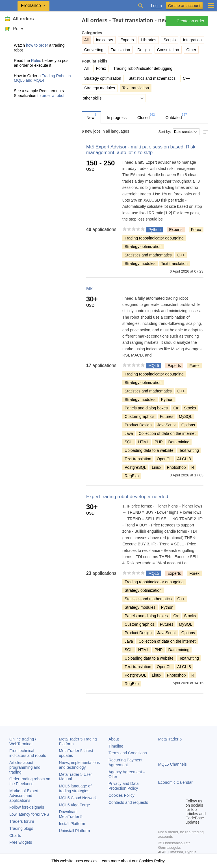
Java (129, 433)
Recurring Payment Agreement (125, 762)
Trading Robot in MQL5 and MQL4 (42, 78)
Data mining (179, 442)
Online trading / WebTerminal (23, 741)
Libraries (149, 40)
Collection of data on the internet (167, 433)
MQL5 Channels (172, 764)
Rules (14, 29)
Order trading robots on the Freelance (30, 781)
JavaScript (167, 425)
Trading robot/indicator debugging (143, 68)
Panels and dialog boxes (146, 408)
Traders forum (22, 821)
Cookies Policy (121, 795)
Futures (167, 416)
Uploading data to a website (149, 450)
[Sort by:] (186, 132)
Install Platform (72, 824)
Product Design (138, 425)
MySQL (185, 416)
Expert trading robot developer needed (127, 497)
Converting (94, 50)
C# (176, 408)
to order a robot (51, 96)
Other (191, 50)
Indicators (104, 40)
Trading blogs (21, 828)
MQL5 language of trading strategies (75, 788)
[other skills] (114, 98)
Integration (192, 40)
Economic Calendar (175, 782)
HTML (144, 442)
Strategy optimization (103, 78)
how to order (37, 45)
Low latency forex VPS (29, 814)
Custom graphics (139, 416)
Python (167, 400)
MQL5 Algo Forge (75, 805)
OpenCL (164, 459)
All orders (19, 19)
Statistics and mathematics (152, 78)
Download (71, 814)
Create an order (186, 21)
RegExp (132, 476)
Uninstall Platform (75, 831)
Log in (157, 6)
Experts (127, 40)
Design (144, 50)
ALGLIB (184, 459)
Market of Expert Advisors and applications (24, 796)
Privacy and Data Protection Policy (124, 786)
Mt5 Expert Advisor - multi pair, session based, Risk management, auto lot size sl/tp (141, 150)
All (86, 68)
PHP (159, 442)
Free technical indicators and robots (28, 753)
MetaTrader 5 (170, 739)
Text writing (189, 450)
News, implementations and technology (80, 765)
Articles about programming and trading (25, 767)
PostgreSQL (135, 467)
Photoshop (176, 467)
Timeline (116, 746)
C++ (186, 78)
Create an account (184, 6)
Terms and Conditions (128, 753)
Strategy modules (100, 88)
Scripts (170, 40)
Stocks (190, 408)
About (114, 739)
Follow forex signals (27, 807)
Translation (121, 50)
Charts (15, 835)
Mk (89, 289)
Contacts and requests (128, 802)
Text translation (174, 264)
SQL (129, 442)
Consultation (168, 50)
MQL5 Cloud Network (78, 798)
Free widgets (21, 842)
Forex (101, 68)
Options (188, 425)
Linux (156, 467)
